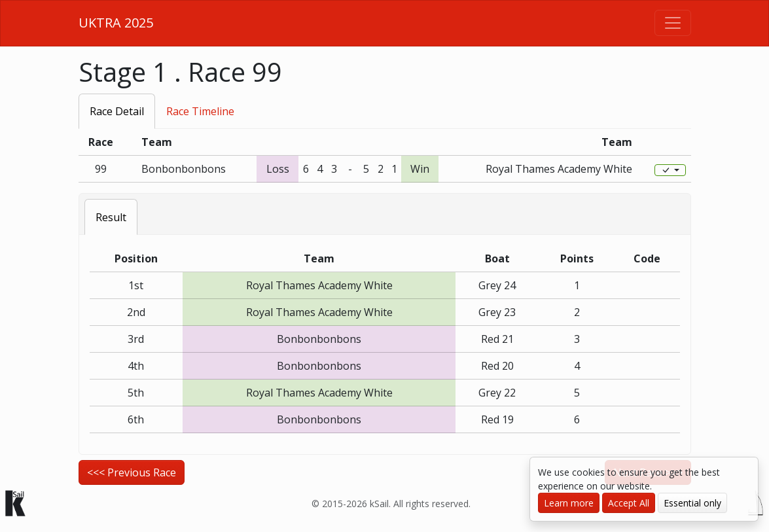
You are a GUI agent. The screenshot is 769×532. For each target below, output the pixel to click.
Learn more (569, 503)
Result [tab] (111, 217)
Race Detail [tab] (117, 111)
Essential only (692, 503)
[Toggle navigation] (673, 23)
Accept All (629, 503)
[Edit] (670, 170)
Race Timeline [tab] (200, 111)
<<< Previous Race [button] (132, 472)
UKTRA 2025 (116, 23)
